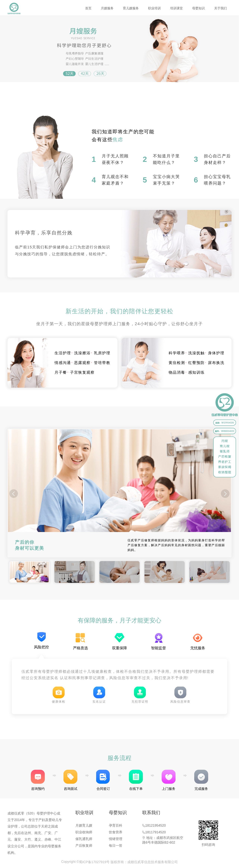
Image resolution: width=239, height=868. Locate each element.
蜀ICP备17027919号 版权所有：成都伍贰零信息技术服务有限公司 (128, 862)
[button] (225, 494)
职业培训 (154, 8)
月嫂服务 (107, 8)
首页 (88, 8)
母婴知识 (198, 8)
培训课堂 (176, 8)
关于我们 (221, 8)
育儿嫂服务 (131, 8)
